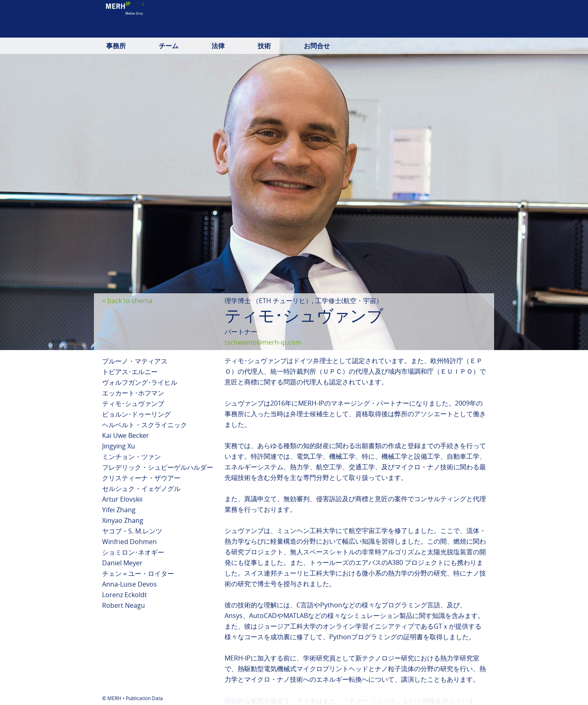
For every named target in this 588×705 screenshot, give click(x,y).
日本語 (454, 31)
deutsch (390, 31)
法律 (218, 46)
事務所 (116, 46)
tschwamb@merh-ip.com (263, 342)
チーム (169, 46)
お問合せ (317, 46)
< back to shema (127, 301)
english (423, 31)
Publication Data (144, 698)
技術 (264, 46)
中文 (479, 31)
